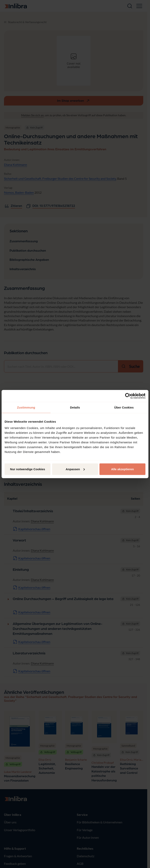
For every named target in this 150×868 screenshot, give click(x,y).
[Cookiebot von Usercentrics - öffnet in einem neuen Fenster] (128, 396)
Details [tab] (75, 407)
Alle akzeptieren (122, 469)
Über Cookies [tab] (124, 407)
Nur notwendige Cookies (28, 469)
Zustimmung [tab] (26, 407)
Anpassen (75, 469)
